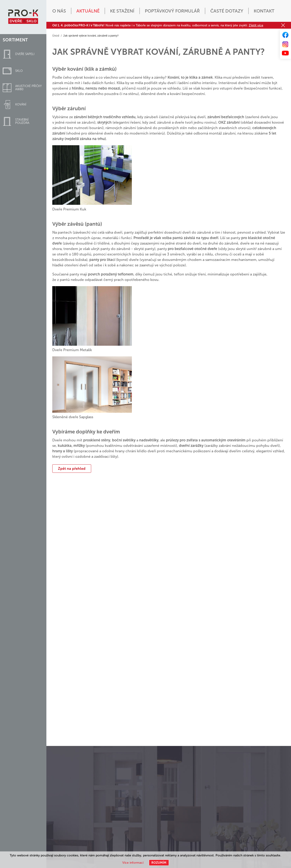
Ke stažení (122, 11)
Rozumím (159, 863)
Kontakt (264, 11)
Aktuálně (88, 11)
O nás (59, 11)
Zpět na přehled (72, 468)
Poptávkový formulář (172, 11)
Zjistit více (256, 25)
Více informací (133, 863)
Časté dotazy (227, 11)
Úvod (56, 36)
